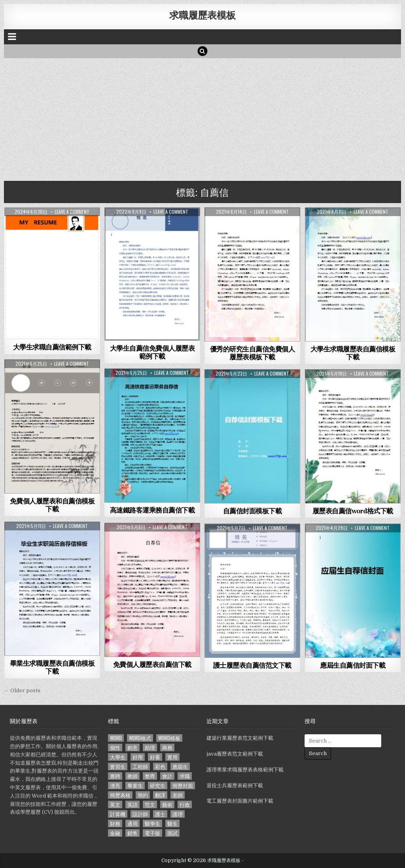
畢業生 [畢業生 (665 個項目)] (135, 785)
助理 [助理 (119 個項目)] (150, 747)
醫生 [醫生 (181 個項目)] (172, 823)
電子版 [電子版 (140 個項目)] (152, 833)
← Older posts (22, 690)
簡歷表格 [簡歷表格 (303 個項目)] (120, 795)
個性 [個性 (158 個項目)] (115, 747)
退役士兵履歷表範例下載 (235, 785)
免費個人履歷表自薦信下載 (152, 664)
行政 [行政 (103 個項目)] (185, 804)
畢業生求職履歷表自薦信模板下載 (52, 667)
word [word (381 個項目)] (116, 738)
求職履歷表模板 (202, 15)
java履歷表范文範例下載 (235, 754)
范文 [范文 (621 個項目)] (150, 804)
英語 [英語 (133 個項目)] (132, 804)
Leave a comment (72, 212)
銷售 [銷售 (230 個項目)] (132, 833)
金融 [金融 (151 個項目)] (115, 833)
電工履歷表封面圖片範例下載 (240, 801)
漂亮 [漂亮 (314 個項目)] (115, 785)
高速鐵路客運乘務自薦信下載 (152, 510)
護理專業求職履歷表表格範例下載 (245, 770)
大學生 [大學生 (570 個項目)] (118, 757)
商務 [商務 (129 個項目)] (167, 747)
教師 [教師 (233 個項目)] (132, 776)
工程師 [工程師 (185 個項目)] (140, 766)
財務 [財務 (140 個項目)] (115, 823)
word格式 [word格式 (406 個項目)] (140, 738)
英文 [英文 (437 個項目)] (115, 804)
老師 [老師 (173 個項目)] (178, 795)
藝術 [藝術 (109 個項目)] (167, 804)
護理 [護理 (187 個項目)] (178, 814)
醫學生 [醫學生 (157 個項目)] (152, 823)
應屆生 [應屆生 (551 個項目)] (180, 766)
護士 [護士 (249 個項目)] (160, 814)
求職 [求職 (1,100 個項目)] (185, 776)
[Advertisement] (202, 118)
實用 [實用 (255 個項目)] (172, 757)
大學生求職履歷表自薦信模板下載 (353, 353)
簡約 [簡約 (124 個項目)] (143, 795)
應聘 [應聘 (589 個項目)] (115, 776)
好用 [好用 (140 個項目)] (138, 757)
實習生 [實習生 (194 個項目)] (118, 766)
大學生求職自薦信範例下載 (52, 347)
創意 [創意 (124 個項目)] (132, 747)
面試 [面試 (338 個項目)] (172, 833)
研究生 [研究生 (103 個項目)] (158, 785)
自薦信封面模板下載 (253, 511)
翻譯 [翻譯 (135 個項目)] (160, 795)
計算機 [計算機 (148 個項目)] (118, 814)
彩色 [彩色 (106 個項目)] (160, 766)
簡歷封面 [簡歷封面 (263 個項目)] (183, 785)
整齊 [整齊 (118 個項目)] (150, 776)
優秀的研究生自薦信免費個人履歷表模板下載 (253, 353)
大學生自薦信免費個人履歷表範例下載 (152, 352)
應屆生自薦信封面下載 (353, 665)
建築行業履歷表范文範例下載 (240, 738)
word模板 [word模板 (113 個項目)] (169, 738)
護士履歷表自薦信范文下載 (252, 665)
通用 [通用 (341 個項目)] (132, 823)
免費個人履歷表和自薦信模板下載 (52, 505)
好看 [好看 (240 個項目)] (155, 757)
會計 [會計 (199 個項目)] (167, 776)
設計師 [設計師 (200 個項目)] (140, 814)
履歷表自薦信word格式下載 (353, 511)
